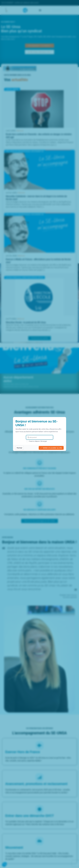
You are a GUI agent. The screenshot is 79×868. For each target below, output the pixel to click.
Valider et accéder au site (51, 448)
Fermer (20, 448)
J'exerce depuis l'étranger (37, 441)
